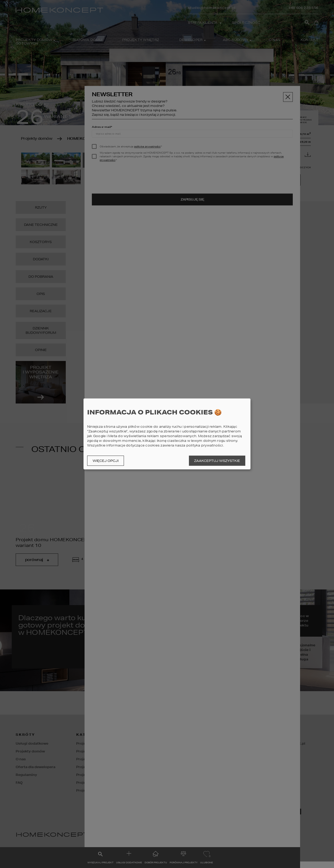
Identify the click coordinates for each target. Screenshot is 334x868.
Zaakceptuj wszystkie (217, 461)
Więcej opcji (106, 461)
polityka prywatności (205, 445)
